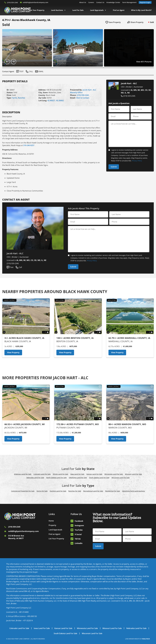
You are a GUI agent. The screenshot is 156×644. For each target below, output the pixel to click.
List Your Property (37, 10)
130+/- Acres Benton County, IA (75, 338)
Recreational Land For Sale (93, 491)
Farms (14, 98)
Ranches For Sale (75, 491)
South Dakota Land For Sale (99, 478)
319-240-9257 (29, 145)
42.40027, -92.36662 (56, 101)
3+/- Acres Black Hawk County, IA (24, 338)
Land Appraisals (98, 10)
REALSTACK (146, 639)
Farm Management (129, 2)
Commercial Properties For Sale (23, 491)
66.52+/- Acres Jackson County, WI (25, 424)
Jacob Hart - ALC (89, 90)
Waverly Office (76, 92)
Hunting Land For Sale (58, 491)
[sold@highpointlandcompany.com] (21, 2)
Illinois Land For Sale (61, 474)
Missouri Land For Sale (133, 474)
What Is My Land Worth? (141, 10)
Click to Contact (83, 98)
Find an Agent (119, 10)
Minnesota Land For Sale (114, 474)
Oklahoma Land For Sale (78, 478)
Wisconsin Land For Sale (121, 478)
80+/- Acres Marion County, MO (127, 424)
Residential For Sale (113, 491)
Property (52, 525)
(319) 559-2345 (12, 3)
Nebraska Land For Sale (35, 478)
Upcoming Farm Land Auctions (134, 491)
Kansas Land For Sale (94, 474)
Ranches (22, 98)
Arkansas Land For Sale (23, 474)
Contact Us (100, 2)
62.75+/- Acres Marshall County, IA (129, 338)
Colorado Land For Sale (42, 474)
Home (51, 521)
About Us (83, 2)
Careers (91, 2)
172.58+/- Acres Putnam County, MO (78, 424)
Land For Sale (78, 10)
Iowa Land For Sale (77, 474)
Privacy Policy (137, 161)
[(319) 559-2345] (5, 2)
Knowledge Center (113, 2)
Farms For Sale (42, 491)
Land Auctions (58, 10)
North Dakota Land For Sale (56, 478)
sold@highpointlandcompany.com (35, 2)
